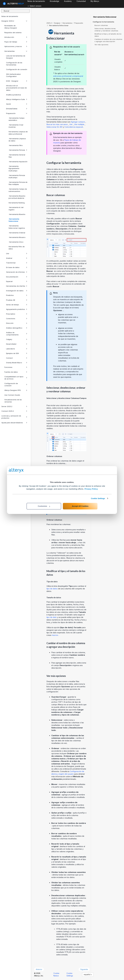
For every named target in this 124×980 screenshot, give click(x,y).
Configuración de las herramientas (14, 64)
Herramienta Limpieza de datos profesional (18, 133)
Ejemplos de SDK (17, 353)
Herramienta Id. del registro (16, 208)
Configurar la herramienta (103, 22)
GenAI (17, 104)
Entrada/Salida (17, 109)
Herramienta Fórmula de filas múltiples (18, 183)
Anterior (39, 969)
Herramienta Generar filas (17, 156)
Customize (44, 506)
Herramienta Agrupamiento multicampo (14, 168)
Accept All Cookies (80, 506)
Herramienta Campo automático (17, 119)
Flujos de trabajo (16, 42)
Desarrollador (17, 344)
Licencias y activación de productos (14, 417)
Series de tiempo (17, 305)
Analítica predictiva (13, 95)
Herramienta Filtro (16, 145)
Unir (17, 253)
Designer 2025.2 (14, 21)
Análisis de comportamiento (17, 334)
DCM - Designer (17, 81)
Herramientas (16, 51)
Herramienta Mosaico (17, 237)
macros (55, 635)
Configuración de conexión (17, 69)
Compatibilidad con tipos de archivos (16, 378)
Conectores (17, 319)
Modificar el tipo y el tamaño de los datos (108, 35)
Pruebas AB (17, 300)
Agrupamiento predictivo (17, 309)
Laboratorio (17, 349)
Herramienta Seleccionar (14, 220)
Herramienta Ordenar (17, 233)
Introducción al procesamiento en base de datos (16, 88)
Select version (35, 6)
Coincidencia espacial (74, 127)
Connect (17, 358)
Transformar (17, 263)
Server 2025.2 (14, 406)
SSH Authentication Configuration (13, 75)
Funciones (16, 367)
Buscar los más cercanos (57, 124)
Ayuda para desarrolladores (14, 423)
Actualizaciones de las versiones (13, 401)
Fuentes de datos (16, 372)
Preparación (17, 113)
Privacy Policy (91, 489)
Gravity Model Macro (17, 363)
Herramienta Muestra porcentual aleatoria (17, 197)
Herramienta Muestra (17, 214)
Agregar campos (78, 122)
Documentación (17, 277)
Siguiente (84, 969)
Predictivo (17, 295)
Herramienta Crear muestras (16, 126)
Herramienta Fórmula (18, 150)
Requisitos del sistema (13, 33)
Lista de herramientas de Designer (16, 57)
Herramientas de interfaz (17, 286)
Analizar (17, 258)
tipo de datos (52, 589)
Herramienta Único (16, 242)
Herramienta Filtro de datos (17, 248)
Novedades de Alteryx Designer (11, 27)
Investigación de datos (17, 291)
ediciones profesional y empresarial (68, 76)
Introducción (16, 37)
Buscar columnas (101, 25)
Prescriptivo (17, 314)
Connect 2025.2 (14, 411)
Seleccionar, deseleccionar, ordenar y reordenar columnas (106, 30)
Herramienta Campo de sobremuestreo (18, 190)
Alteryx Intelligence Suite (17, 99)
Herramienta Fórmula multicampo (17, 176)
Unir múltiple (79, 124)
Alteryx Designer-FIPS (16, 390)
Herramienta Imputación (18, 162)
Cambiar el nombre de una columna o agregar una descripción (108, 40)
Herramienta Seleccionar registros (17, 227)
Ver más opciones (101, 45)
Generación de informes (17, 272)
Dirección (17, 323)
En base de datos (17, 267)
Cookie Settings (98, 498)
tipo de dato (52, 617)
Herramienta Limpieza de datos (17, 140)
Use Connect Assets (12, 395)
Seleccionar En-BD (55, 127)
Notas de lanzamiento (10, 16)
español (88, 974)
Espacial (17, 281)
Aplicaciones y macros (16, 46)
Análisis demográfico (17, 328)
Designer (57, 23)
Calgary (17, 339)
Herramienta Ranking (17, 203)
